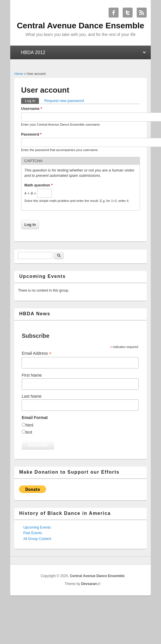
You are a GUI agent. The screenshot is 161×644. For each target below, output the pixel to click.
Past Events (32, 533)
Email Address (37, 353)
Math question (38, 185)
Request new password (64, 101)
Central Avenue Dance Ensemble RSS (142, 13)
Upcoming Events (37, 527)
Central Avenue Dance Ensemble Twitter (128, 13)
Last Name (32, 396)
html (29, 425)
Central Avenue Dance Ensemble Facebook (114, 13)
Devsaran (89, 584)
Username (32, 109)
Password (31, 134)
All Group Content (37, 539)
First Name (32, 375)
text (29, 432)
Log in (32, 100)
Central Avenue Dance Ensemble (97, 576)
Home (19, 74)
